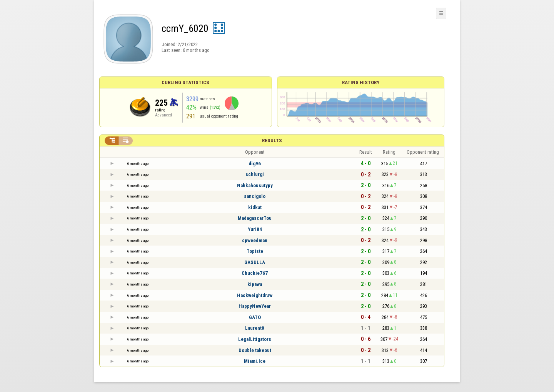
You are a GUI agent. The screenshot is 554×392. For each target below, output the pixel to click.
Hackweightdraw (255, 295)
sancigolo (255, 196)
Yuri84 (255, 229)
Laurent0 (255, 328)
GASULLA (255, 262)
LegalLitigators (255, 339)
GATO (255, 317)
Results (272, 140)
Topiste (255, 251)
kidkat (255, 207)
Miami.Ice (255, 361)
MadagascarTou (255, 218)
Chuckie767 (255, 273)
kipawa (255, 284)
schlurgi (255, 174)
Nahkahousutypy (255, 185)
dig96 (255, 164)
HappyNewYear (255, 306)
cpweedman (255, 240)
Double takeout (255, 350)
